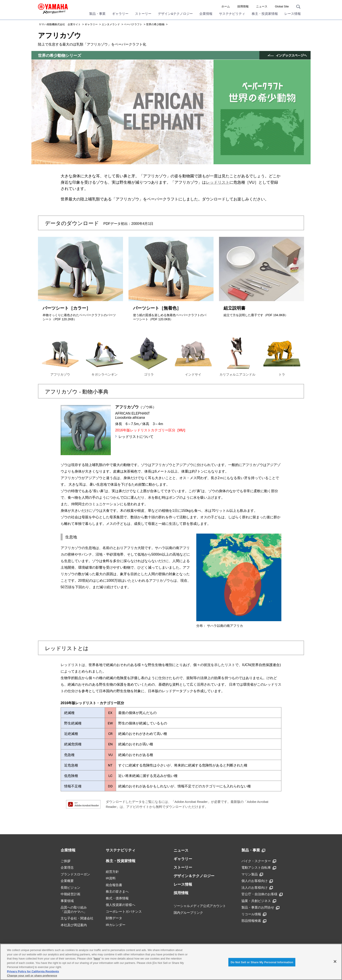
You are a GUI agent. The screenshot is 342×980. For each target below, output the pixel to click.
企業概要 (67, 881)
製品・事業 (97, 14)
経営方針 (112, 872)
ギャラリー (120, 14)
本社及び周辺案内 (74, 925)
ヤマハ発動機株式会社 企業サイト (60, 24)
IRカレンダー (116, 925)
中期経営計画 (70, 894)
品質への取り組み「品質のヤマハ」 (74, 910)
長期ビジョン (70, 888)
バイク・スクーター (259, 861)
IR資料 (111, 878)
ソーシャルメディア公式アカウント (200, 906)
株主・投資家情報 (265, 14)
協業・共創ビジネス (259, 901)
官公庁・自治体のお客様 (262, 894)
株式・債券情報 (117, 898)
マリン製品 (252, 874)
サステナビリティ (232, 14)
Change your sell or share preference (32, 976)
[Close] (335, 961)
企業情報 (206, 14)
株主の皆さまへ (117, 891)
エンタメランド (111, 24)
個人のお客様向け (257, 881)
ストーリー (143, 14)
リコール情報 (254, 914)
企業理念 (67, 867)
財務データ (114, 918)
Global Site (282, 6)
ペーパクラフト (133, 24)
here (97, 959)
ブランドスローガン (75, 874)
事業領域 (67, 901)
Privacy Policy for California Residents (33, 971)
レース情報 (293, 14)
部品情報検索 (254, 921)
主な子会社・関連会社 (77, 918)
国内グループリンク (188, 913)
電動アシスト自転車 (259, 868)
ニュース (262, 6)
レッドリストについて (136, 437)
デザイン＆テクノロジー (194, 876)
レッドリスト (218, 182)
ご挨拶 (66, 861)
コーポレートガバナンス (124, 911)
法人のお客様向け (257, 888)
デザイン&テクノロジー (175, 14)
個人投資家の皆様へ (121, 905)
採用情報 (243, 6)
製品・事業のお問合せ (260, 907)
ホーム (226, 6)
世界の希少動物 (155, 24)
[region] (171, 962)
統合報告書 (114, 885)
